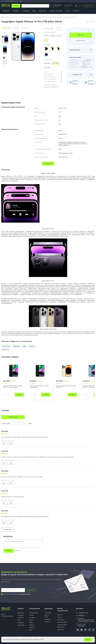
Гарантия (32, 625)
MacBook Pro (61, 627)
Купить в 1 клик (81, 41)
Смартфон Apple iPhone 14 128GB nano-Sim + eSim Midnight (13, 387)
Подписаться (31, 590)
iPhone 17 (60, 615)
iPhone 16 (60, 617)
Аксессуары (21, 625)
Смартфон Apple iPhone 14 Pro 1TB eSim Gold (66, 387)
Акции (31, 630)
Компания (49, 609)
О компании (48, 613)
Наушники (42, 11)
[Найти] (47, 6)
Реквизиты (48, 619)
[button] (35, 400)
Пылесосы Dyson (62, 625)
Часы (34, 11)
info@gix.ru (81, 616)
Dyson (68, 11)
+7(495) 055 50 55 (83, 613)
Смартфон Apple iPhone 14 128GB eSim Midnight (39, 387)
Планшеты (26, 11)
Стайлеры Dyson (62, 622)
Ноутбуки (16, 11)
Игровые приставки (56, 11)
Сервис (31, 623)
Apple (25, 346)
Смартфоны (6, 11)
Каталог (21, 609)
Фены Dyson (61, 620)
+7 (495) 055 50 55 (57, 5)
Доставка (11, 1)
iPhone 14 (32, 346)
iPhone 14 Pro (6, 346)
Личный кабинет (34, 613)
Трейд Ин (32, 627)
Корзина (89, 6)
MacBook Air (61, 630)
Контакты (21, 1)
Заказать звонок (55, 6)
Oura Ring (76, 11)
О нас (3, 1)
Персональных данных (24, 594)
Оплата (16, 1)
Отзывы (7, 1)
